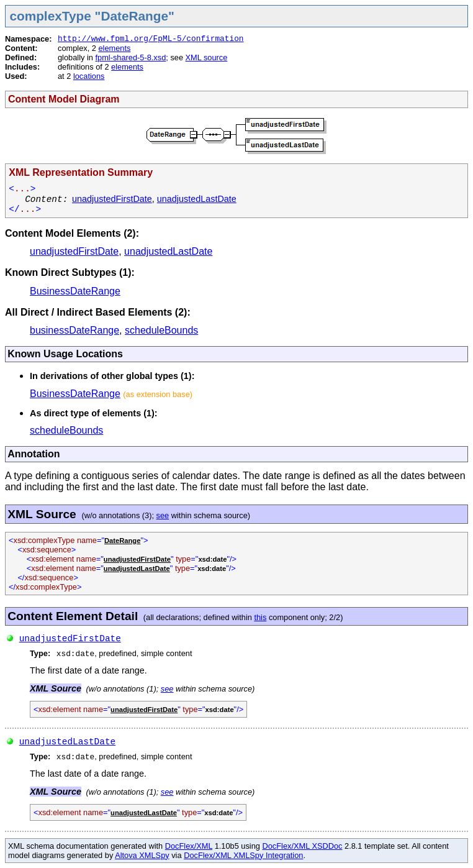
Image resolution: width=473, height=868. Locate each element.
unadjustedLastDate (197, 199)
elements (114, 48)
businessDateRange (74, 330)
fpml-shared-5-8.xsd (130, 57)
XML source (207, 57)
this (260, 617)
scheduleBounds (161, 330)
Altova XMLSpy (142, 855)
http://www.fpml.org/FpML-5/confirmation (151, 39)
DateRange (122, 541)
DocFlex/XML (189, 846)
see (163, 515)
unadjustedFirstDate (112, 199)
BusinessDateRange (75, 291)
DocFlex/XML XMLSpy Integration (243, 855)
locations (89, 76)
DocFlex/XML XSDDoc (303, 846)
